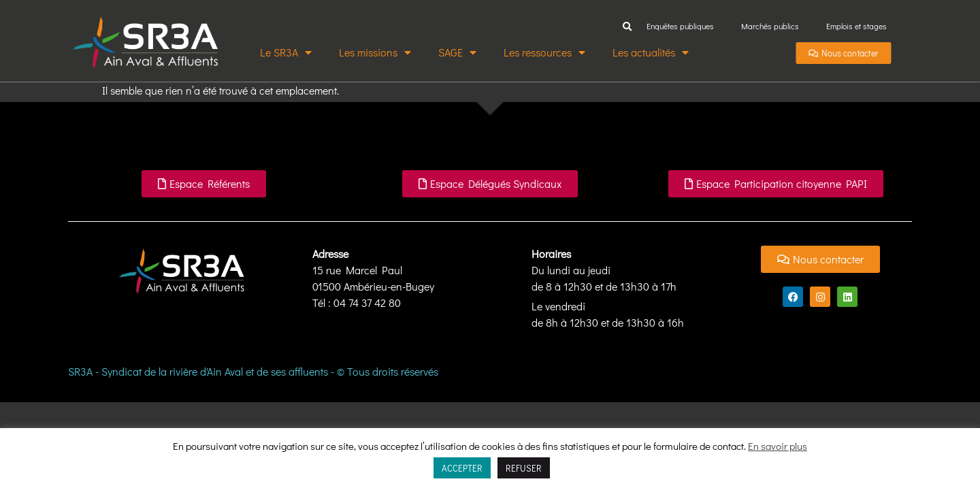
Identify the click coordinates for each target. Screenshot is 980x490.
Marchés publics (770, 26)
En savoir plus (778, 446)
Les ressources (544, 52)
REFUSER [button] (524, 468)
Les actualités (651, 52)
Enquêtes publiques (680, 26)
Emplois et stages (856, 26)
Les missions (375, 52)
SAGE (457, 52)
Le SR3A (286, 52)
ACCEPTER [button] (462, 468)
